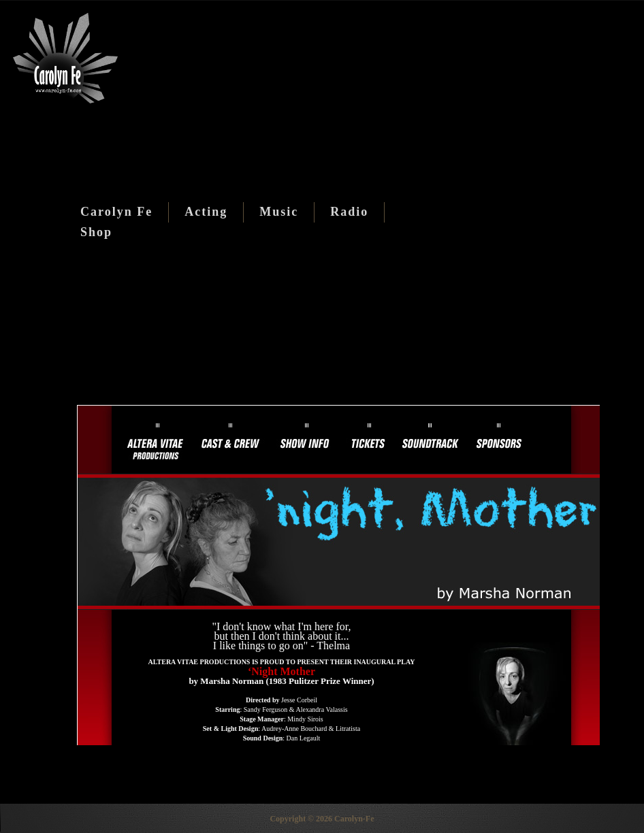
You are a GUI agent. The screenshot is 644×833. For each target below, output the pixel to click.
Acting (206, 212)
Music (279, 212)
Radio (349, 212)
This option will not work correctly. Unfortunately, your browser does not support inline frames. (338, 575)
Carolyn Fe (116, 212)
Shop (96, 232)
